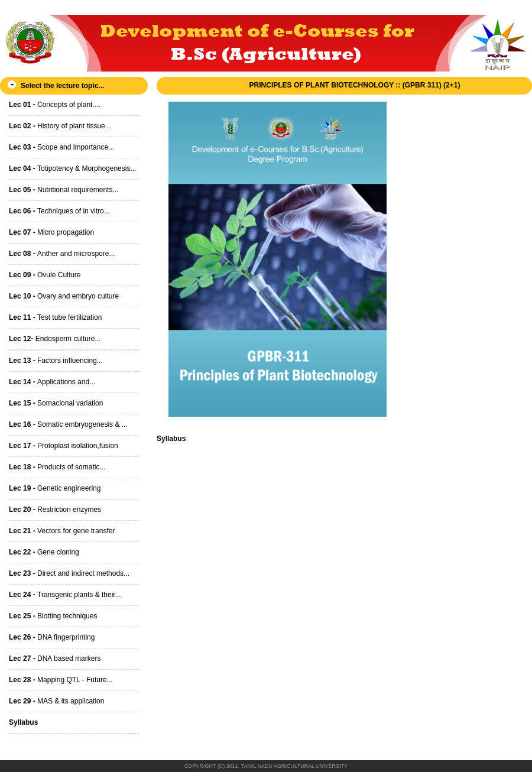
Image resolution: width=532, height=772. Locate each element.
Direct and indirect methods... (69, 573)
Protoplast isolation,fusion (64, 446)
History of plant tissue (57, 126)
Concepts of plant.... (55, 105)
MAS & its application (56, 701)
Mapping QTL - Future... (61, 680)
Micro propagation (51, 232)
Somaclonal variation (56, 403)
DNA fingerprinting (52, 637)
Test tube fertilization (55, 317)
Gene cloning (44, 552)
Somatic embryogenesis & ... (68, 424)
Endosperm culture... (55, 339)
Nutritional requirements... (64, 190)
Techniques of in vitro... (59, 211)
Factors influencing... (56, 361)
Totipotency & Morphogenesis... (72, 168)
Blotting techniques (53, 616)
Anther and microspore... (62, 254)
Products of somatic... (57, 467)
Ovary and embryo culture (64, 296)
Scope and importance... (61, 147)
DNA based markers (55, 659)
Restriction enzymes (55, 510)
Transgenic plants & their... (65, 595)
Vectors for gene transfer (62, 531)
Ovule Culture (45, 275)
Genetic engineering (55, 488)
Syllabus (171, 439)
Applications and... (52, 382)
